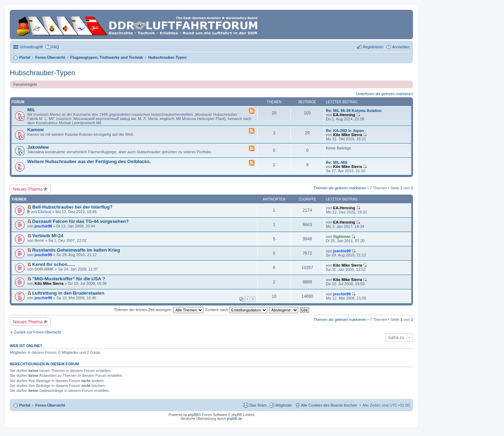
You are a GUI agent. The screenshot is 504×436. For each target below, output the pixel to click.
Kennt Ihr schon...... (54, 264)
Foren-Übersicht (50, 405)
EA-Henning (344, 115)
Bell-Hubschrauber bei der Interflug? (72, 207)
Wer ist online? (26, 346)
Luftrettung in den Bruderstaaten (68, 293)
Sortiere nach (236, 310)
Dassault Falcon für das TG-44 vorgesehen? (80, 221)
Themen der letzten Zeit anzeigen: (159, 310)
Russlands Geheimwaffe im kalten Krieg (76, 250)
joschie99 (43, 226)
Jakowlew (38, 147)
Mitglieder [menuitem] (284, 405)
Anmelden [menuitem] (401, 47)
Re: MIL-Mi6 (337, 162)
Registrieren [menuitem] (373, 47)
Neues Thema (28, 189)
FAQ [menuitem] (55, 47)
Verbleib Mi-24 (48, 236)
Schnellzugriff (31, 47)
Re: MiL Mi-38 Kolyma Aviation (354, 111)
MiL (31, 110)
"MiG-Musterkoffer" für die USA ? (69, 279)
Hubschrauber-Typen (43, 73)
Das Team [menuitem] (258, 405)
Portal (25, 57)
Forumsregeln (25, 84)
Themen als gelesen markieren (340, 188)
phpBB (193, 415)
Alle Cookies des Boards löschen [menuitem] (329, 405)
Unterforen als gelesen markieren (384, 94)
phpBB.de (234, 419)
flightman (342, 237)
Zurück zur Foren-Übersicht (37, 332)
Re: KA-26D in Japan (345, 131)
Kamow (36, 130)
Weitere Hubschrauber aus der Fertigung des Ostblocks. (89, 161)
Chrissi (45, 212)
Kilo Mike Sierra (348, 135)
